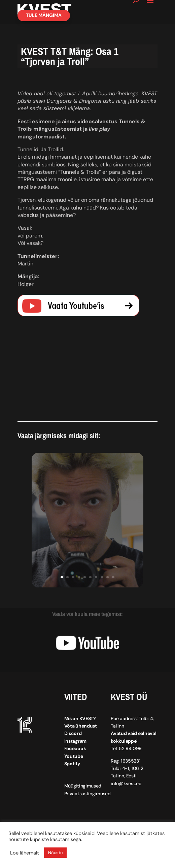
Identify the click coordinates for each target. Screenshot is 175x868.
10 (113, 577)
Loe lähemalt (25, 853)
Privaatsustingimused (87, 794)
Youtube (74, 756)
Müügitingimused (83, 786)
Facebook (75, 748)
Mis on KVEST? (80, 718)
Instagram (75, 741)
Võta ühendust (81, 726)
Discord (73, 733)
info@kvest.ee (126, 783)
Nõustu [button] (55, 853)
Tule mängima (44, 15)
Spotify (72, 764)
